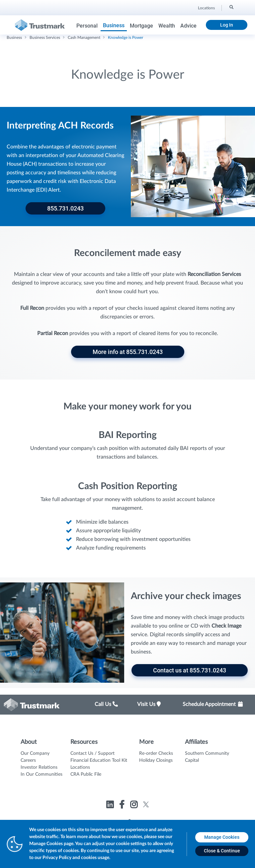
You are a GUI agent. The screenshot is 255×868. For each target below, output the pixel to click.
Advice (188, 26)
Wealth (167, 26)
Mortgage (141, 26)
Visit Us (149, 704)
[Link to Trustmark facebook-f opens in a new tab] (123, 806)
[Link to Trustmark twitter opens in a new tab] (146, 804)
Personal (87, 26)
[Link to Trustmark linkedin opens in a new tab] (111, 806)
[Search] (231, 7)
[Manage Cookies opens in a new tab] (222, 837)
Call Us (106, 704)
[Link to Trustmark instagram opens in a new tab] (135, 806)
